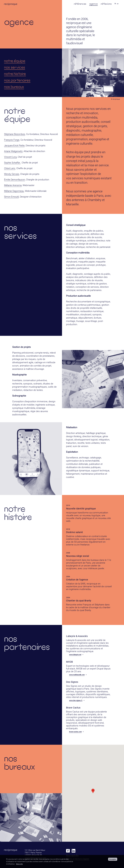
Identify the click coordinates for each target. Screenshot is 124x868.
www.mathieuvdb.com (78, 675)
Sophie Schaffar (12, 163)
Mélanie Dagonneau (14, 191)
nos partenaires (17, 80)
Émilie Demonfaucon (15, 180)
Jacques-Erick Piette (14, 146)
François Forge (12, 140)
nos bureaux (14, 87)
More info (19, 864)
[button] (93, 791)
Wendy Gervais (12, 174)
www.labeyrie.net (76, 655)
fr (115, 4)
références (80, 4)
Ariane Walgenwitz (13, 151)
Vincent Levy (10, 157)
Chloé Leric (10, 168)
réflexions (106, 4)
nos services (15, 67)
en (118, 4)
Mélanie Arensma (13, 185)
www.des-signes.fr (77, 700)
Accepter (113, 859)
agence (93, 4)
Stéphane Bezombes (15, 134)
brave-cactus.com (76, 732)
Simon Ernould (11, 197)
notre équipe (15, 61)
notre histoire (15, 74)
